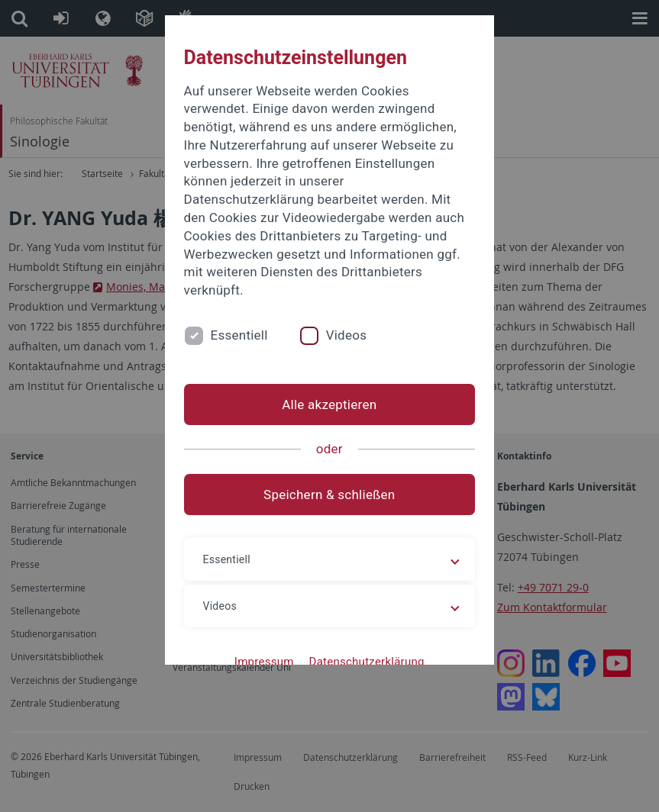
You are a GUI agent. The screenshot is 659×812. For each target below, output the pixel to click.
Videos (347, 335)
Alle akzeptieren (329, 404)
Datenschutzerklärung (367, 662)
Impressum (264, 662)
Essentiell (239, 335)
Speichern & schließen (329, 495)
